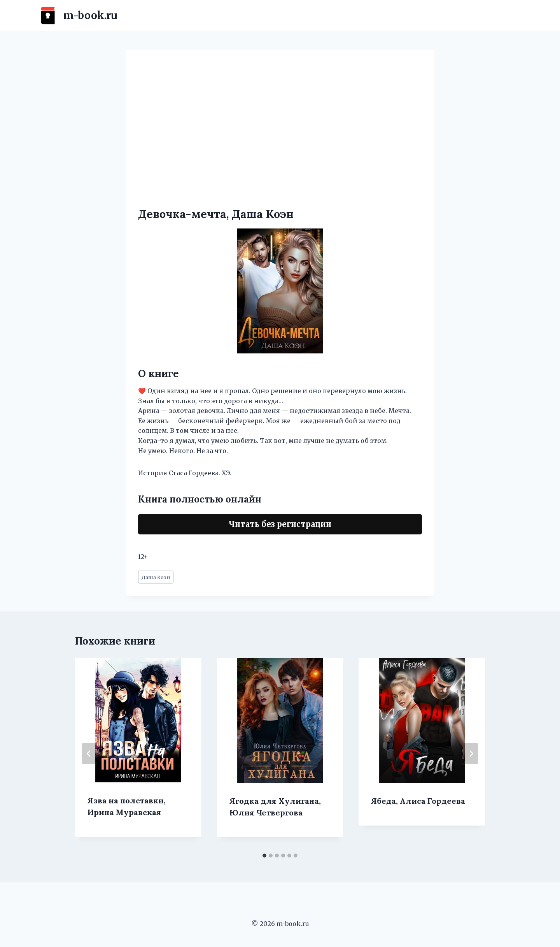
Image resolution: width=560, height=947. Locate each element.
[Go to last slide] (89, 754)
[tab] (264, 856)
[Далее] (471, 754)
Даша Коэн (156, 577)
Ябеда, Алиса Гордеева (418, 801)
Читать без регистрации (280, 524)
